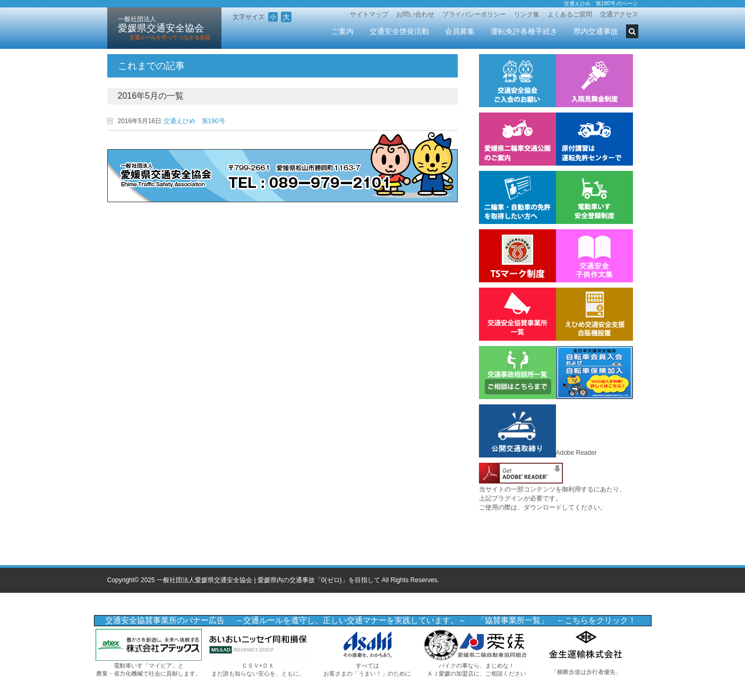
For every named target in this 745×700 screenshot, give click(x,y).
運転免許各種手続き (524, 31)
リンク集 (527, 14)
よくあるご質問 (570, 14)
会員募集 (460, 31)
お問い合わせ (415, 14)
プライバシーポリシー (474, 14)
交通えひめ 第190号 (194, 121)
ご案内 (342, 31)
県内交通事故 (596, 31)
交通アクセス (619, 14)
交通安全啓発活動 (399, 31)
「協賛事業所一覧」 (513, 620)
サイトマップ (369, 14)
